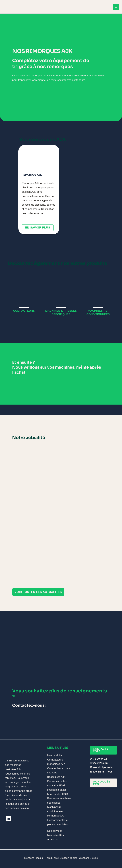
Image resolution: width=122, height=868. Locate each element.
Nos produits (55, 755)
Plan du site (51, 858)
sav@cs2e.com (99, 763)
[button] (38, 592)
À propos (52, 839)
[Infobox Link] (24, 294)
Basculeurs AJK (56, 777)
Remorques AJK (57, 816)
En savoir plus (38, 228)
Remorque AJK (32, 175)
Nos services (55, 831)
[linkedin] (8, 818)
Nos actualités (55, 835)
